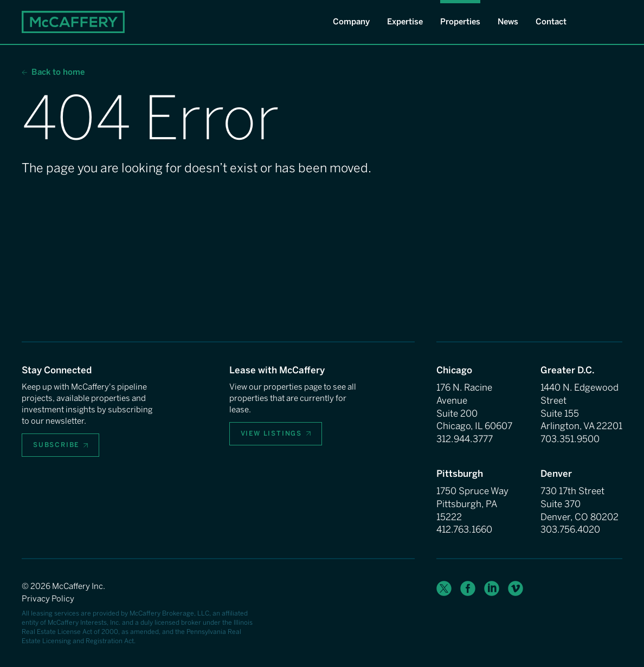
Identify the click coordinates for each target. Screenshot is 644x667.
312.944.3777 (465, 439)
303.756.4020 (570, 529)
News (508, 22)
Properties (460, 22)
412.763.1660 (464, 529)
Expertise (405, 22)
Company (351, 22)
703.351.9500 (570, 439)
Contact (551, 22)
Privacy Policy (48, 599)
